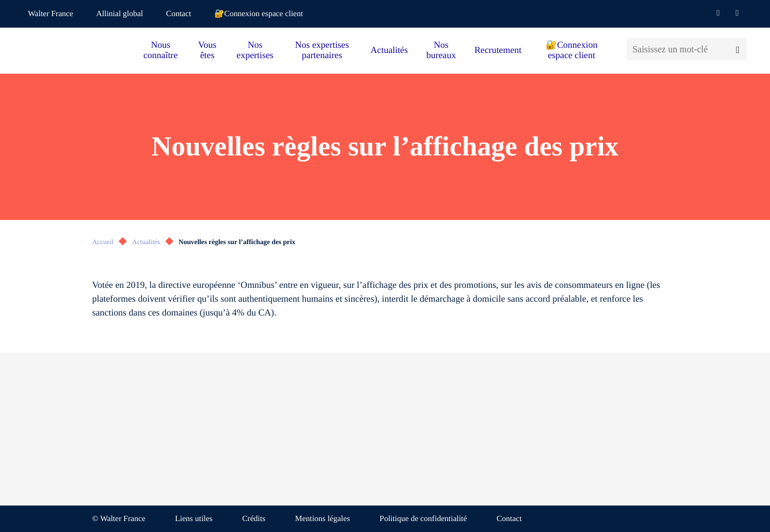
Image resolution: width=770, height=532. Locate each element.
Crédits (253, 519)
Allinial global (120, 14)
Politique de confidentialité (423, 519)
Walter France (51, 14)
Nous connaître (161, 50)
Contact (179, 14)
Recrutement (498, 50)
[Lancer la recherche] (737, 49)
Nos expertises (255, 50)
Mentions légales (322, 519)
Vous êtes (207, 50)
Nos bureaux (441, 50)
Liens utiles (194, 519)
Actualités (389, 50)
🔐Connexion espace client (259, 14)
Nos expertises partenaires (322, 50)
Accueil (103, 242)
